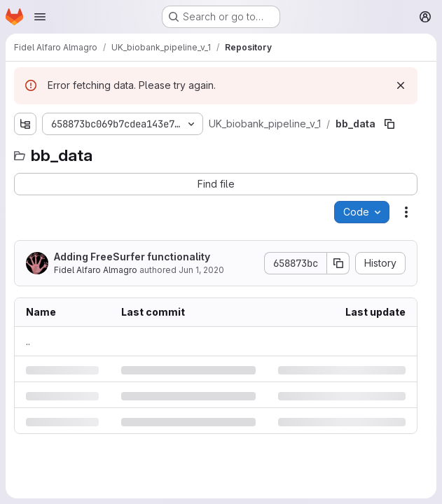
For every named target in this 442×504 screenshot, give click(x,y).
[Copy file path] (389, 124)
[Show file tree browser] (25, 124)
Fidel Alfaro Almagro (96, 270)
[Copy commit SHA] (338, 263)
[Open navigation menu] (40, 17)
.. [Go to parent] (28, 341)
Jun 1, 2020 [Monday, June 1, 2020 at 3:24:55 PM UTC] (201, 270)
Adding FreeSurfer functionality (132, 257)
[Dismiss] (401, 85)
